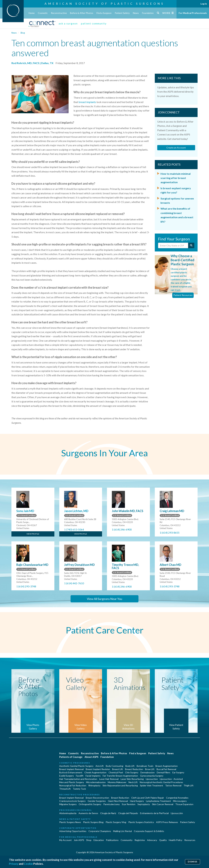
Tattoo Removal (173, 785)
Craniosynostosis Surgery (72, 801)
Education (99, 840)
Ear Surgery (178, 772)
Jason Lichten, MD (76, 511)
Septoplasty (144, 804)
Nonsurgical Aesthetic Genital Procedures (161, 782)
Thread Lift (65, 789)
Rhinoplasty (94, 785)
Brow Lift (150, 769)
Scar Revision (129, 804)
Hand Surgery (137, 801)
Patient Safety (122, 13)
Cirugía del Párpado (128, 813)
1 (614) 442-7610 (74, 583)
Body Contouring (115, 766)
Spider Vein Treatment (152, 785)
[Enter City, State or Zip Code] (173, 245)
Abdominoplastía (68, 813)
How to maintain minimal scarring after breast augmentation (176, 178)
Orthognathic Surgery (90, 804)
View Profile (33, 534)
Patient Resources (183, 295)
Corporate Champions (100, 831)
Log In (204, 4)
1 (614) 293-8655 (170, 533)
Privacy (14, 864)
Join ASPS (79, 840)
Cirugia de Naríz (108, 813)
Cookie (28, 864)
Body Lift (130, 766)
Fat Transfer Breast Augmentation (120, 776)
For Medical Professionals (193, 13)
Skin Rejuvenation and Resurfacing (120, 785)
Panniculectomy (112, 804)
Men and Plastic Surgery (72, 782)
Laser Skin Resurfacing (132, 779)
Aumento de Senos (88, 813)
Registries (140, 840)
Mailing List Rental (122, 831)
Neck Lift (133, 782)
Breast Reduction (134, 769)
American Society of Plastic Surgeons (104, 4)
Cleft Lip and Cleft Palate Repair (148, 798)
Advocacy (152, 840)
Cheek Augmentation (95, 772)
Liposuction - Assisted (171, 779)
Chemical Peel (116, 772)
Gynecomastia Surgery (152, 776)
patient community (94, 23)
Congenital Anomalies (177, 798)
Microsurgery (180, 801)
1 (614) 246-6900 (122, 529)
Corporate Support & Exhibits (149, 831)
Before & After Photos (82, 13)
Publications (112, 840)
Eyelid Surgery (67, 776)
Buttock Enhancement (71, 772)
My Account (65, 840)
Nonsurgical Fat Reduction (73, 785)
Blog (23, 33)
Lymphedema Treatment (158, 801)
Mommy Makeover (117, 782)
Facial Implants (93, 776)
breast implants (87, 102)
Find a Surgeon (104, 13)
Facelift (80, 776)
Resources (190, 840)
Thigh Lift (189, 785)
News (136, 13)
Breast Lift (118, 769)
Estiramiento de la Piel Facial (154, 813)
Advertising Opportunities (73, 831)
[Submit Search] (191, 245)
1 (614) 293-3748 (26, 586)
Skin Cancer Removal (163, 804)
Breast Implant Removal (71, 769)
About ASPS (91, 757)
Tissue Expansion (184, 804)
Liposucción (177, 813)
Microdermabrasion (96, 782)
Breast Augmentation (167, 766)
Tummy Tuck (79, 789)
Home (32, 13)
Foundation (148, 13)
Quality (163, 840)
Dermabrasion (148, 772)
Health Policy (176, 840)
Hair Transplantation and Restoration (78, 779)
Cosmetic (43, 13)
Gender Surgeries (97, 801)
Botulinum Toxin (145, 766)
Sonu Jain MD (25, 511)
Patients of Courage (71, 757)
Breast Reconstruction (97, 798)
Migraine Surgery (68, 804)
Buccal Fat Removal (166, 769)
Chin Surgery (132, 772)
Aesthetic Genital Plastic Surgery (76, 766)
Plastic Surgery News (70, 822)
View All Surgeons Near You (104, 599)
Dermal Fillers (164, 772)
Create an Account (176, 148)
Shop (89, 840)
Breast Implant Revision (98, 769)
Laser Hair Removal (109, 779)
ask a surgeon (68, 23)
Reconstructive (59, 13)
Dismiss (193, 862)
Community (127, 840)
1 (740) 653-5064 (74, 529)
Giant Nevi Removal (118, 801)
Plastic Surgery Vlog (116, 822)
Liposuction (152, 779)
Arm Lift (100, 766)
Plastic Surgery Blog (93, 822)
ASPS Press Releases (167, 822)
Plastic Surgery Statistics (141, 822)
